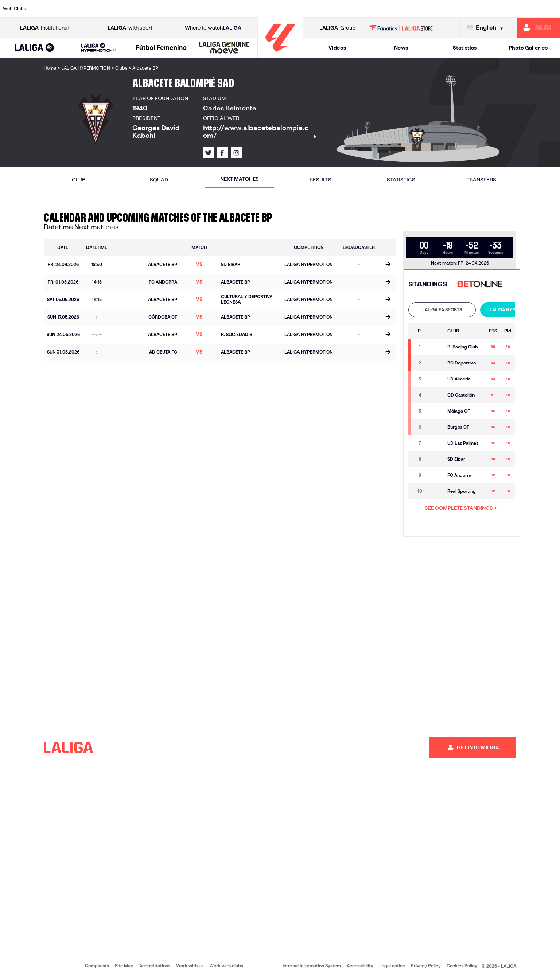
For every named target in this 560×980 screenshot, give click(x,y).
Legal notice (392, 966)
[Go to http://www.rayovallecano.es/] (286, 9)
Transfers (481, 180)
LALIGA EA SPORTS (442, 310)
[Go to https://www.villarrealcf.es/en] (552, 9)
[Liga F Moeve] (162, 48)
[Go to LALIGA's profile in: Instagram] (236, 153)
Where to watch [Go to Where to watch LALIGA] (213, 28)
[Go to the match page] (388, 265)
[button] (34, 48)
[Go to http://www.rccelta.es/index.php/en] (312, 9)
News (401, 48)
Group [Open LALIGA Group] (337, 28)
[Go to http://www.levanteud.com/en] (260, 9)
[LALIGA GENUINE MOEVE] (224, 48)
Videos (337, 48)
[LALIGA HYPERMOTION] (98, 48)
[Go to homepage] (280, 55)
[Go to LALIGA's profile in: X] (209, 153)
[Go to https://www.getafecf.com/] (206, 9)
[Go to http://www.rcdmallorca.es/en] (366, 9)
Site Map (124, 966)
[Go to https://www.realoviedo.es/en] (446, 9)
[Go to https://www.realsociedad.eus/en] (472, 9)
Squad (159, 180)
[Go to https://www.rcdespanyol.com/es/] (339, 9)
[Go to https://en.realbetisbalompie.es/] (392, 9)
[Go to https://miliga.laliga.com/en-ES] (539, 28)
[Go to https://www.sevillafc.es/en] (498, 9)
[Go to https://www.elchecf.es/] (153, 9)
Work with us (190, 966)
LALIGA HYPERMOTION (514, 310)
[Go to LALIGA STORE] (401, 28)
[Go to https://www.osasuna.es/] (100, 9)
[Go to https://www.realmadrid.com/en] (419, 9)
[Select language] (487, 28)
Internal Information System (312, 966)
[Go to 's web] (481, 284)
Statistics (465, 48)
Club (79, 180)
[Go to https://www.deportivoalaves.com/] (127, 9)
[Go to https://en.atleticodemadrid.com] (74, 9)
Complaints (97, 966)
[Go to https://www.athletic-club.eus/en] (47, 9)
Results (320, 180)
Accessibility (360, 966)
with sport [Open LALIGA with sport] (130, 28)
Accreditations (155, 966)
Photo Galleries (528, 48)
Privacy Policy (426, 966)
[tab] (442, 310)
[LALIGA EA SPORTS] (34, 48)
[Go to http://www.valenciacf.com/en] (525, 9)
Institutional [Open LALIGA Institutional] (44, 28)
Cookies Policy (462, 966)
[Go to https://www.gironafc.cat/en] (233, 9)
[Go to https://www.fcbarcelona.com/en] (180, 9)
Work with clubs (226, 966)
